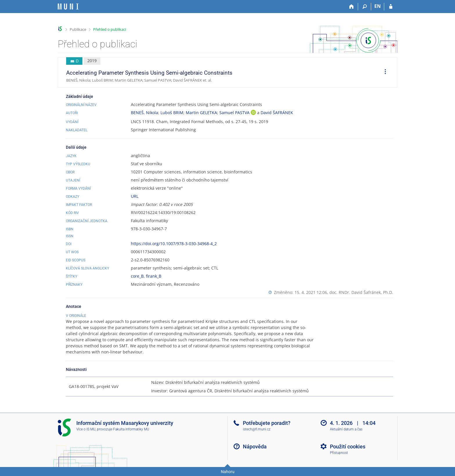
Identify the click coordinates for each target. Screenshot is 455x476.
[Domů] (352, 7)
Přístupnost (339, 453)
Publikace (78, 29)
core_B (137, 276)
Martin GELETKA (201, 113)
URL (135, 196)
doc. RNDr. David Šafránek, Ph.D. (361, 292)
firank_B (154, 276)
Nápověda (255, 447)
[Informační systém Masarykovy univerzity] (68, 7)
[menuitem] (383, 73)
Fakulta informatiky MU (131, 429)
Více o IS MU (86, 429)
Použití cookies (348, 447)
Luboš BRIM (172, 113)
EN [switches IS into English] (378, 6)
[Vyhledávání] (365, 7)
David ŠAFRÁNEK (277, 113)
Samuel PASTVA (235, 113)
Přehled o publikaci (110, 29)
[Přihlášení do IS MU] (391, 7)
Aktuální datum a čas (346, 429)
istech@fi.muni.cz (257, 429)
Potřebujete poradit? (267, 423)
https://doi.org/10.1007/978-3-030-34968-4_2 (174, 244)
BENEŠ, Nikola (145, 113)
